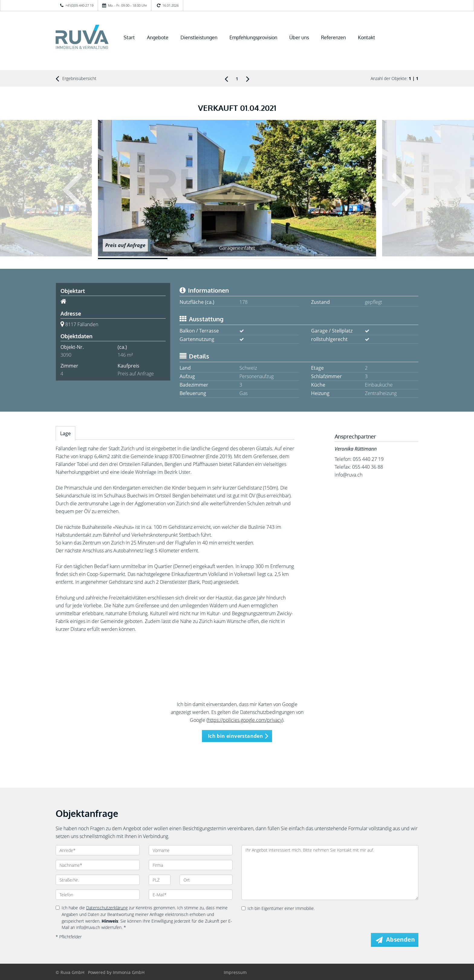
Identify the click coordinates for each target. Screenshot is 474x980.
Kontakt (367, 37)
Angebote (158, 37)
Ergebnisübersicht (76, 79)
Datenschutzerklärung (107, 908)
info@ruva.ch (349, 475)
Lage (65, 433)
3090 (66, 355)
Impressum (235, 972)
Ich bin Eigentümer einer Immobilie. (278, 908)
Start (129, 37)
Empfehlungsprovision (253, 37)
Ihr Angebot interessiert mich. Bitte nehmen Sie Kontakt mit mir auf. (330, 872)
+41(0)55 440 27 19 (79, 5)
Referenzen (333, 37)
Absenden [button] (400, 940)
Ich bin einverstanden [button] (235, 736)
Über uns (299, 37)
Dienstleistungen (199, 37)
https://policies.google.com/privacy (245, 720)
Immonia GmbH (129, 972)
